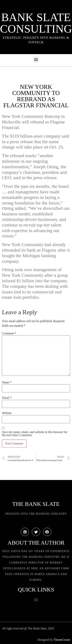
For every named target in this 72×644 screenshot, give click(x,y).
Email (7, 398)
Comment (9, 333)
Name (7, 382)
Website (7, 413)
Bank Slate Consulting (36, 23)
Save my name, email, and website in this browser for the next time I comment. (35, 434)
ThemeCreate (62, 640)
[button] (36, 59)
